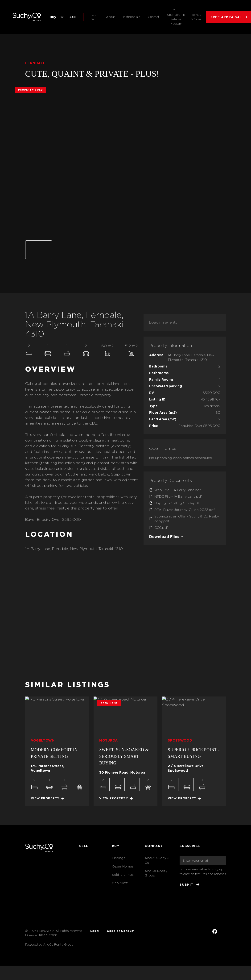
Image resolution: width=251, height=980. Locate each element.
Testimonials (131, 17)
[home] (27, 17)
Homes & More (196, 17)
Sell (73, 17)
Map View (120, 883)
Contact (154, 17)
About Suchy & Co (157, 860)
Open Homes (123, 866)
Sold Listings (123, 875)
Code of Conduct (121, 931)
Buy (53, 17)
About (111, 17)
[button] (56, 17)
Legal (95, 931)
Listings (119, 858)
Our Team (95, 17)
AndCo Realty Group (156, 873)
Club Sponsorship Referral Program (176, 17)
